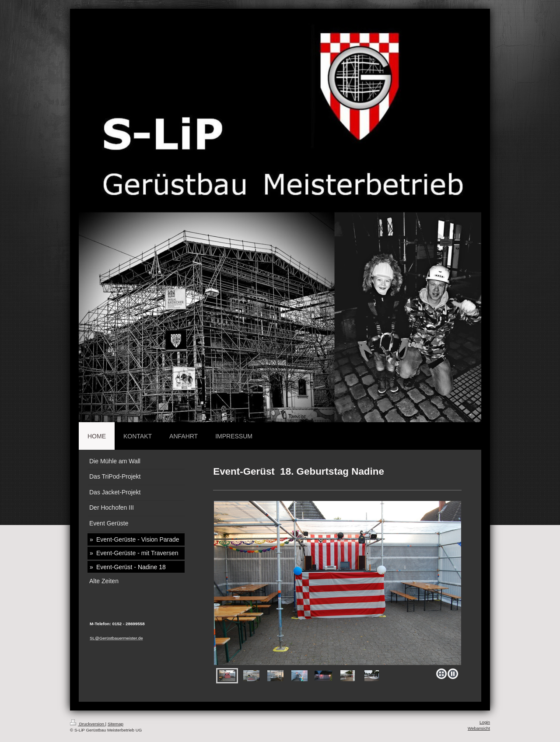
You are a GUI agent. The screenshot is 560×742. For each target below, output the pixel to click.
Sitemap (115, 724)
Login (485, 722)
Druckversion (88, 724)
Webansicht (479, 728)
